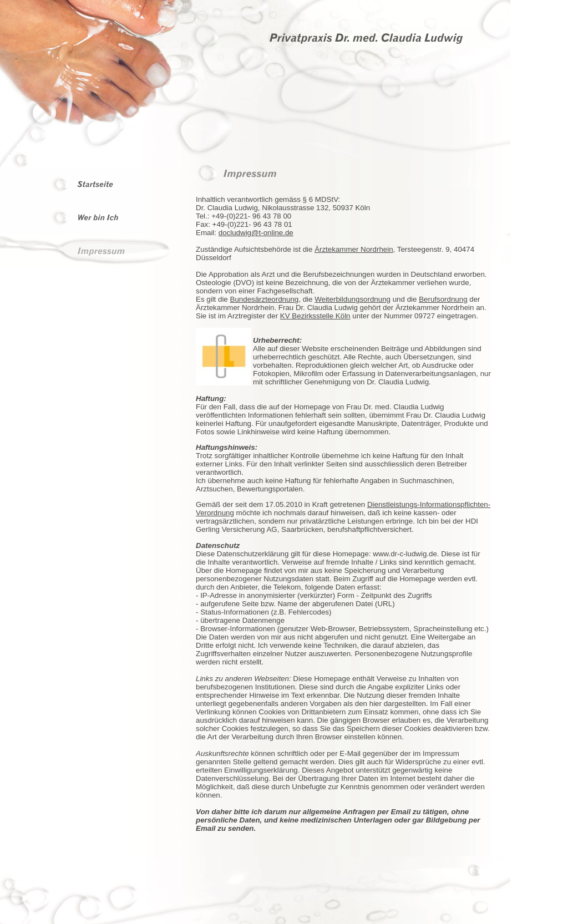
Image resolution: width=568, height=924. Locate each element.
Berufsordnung (443, 299)
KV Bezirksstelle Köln (315, 316)
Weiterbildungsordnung (353, 299)
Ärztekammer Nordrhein (354, 249)
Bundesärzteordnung (265, 299)
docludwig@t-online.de (256, 233)
